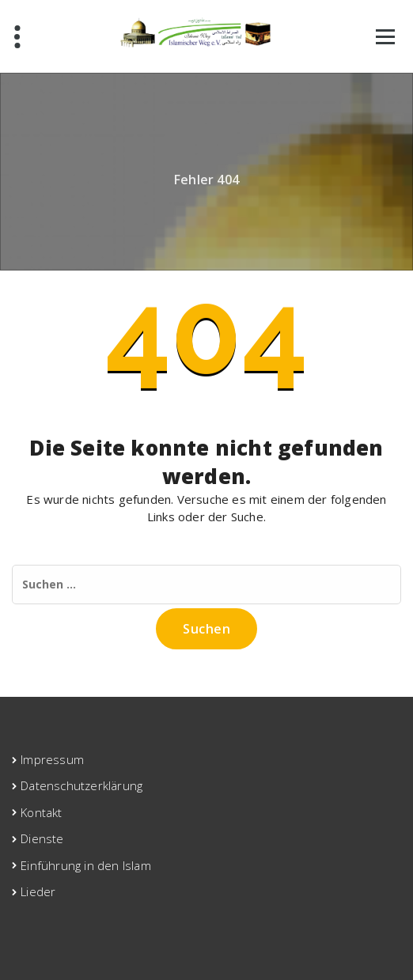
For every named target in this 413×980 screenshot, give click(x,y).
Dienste (42, 838)
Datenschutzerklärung (81, 785)
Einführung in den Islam (86, 865)
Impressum (52, 759)
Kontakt (41, 812)
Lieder (38, 891)
